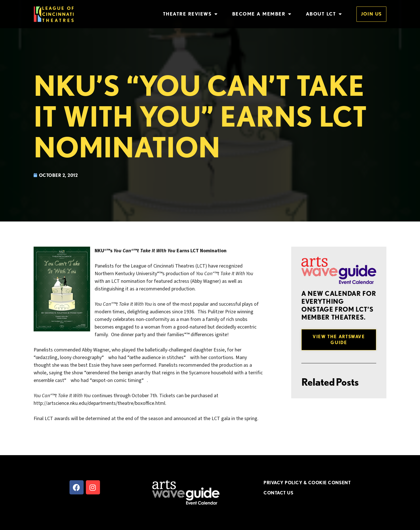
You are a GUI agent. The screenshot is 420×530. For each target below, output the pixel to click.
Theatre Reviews (191, 14)
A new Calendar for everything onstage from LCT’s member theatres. (339, 305)
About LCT (324, 14)
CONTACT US (278, 493)
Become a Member (262, 14)
